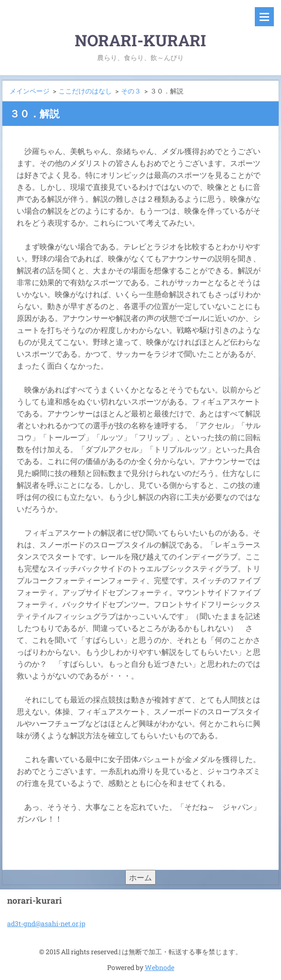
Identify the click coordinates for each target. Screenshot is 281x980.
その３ (131, 91)
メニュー (264, 17)
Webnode (160, 967)
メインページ (30, 91)
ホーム (140, 877)
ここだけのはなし (85, 91)
